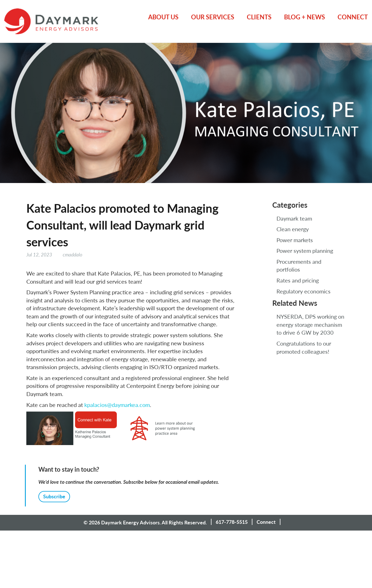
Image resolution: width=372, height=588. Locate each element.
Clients (259, 17)
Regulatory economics (304, 291)
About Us (163, 17)
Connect (353, 17)
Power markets (295, 240)
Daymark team (294, 218)
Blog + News (304, 17)
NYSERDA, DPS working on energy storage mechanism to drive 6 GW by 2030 (310, 324)
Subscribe (54, 496)
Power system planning (305, 251)
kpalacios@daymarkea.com (117, 405)
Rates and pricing (298, 280)
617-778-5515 (232, 522)
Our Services (213, 17)
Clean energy (293, 229)
